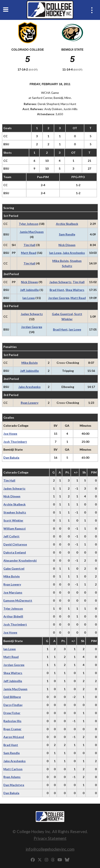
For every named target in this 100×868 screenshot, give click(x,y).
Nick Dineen (67, 245)
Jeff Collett (11, 536)
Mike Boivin (60, 261)
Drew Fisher (12, 713)
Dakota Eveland (15, 552)
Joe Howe (10, 434)
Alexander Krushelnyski (20, 560)
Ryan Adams (12, 777)
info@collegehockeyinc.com (50, 849)
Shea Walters (75, 290)
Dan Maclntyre (14, 785)
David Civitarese (15, 544)
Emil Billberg (12, 697)
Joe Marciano (13, 592)
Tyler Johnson (29, 224)
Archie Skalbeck (67, 224)
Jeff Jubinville (29, 290)
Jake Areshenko (74, 253)
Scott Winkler (13, 520)
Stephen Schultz (15, 512)
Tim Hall (29, 245)
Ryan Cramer (12, 729)
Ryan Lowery (30, 403)
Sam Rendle (67, 234)
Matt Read (29, 253)
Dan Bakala (11, 458)
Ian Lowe (55, 253)
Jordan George (59, 298)
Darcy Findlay (13, 705)
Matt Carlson (13, 769)
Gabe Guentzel (62, 314)
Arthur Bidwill (13, 616)
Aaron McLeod (14, 737)
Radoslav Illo (12, 721)
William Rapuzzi (15, 528)
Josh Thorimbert (15, 442)
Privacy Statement (50, 838)
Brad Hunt (57, 290)
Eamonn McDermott (18, 600)
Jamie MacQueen (32, 232)
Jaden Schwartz (60, 282)
